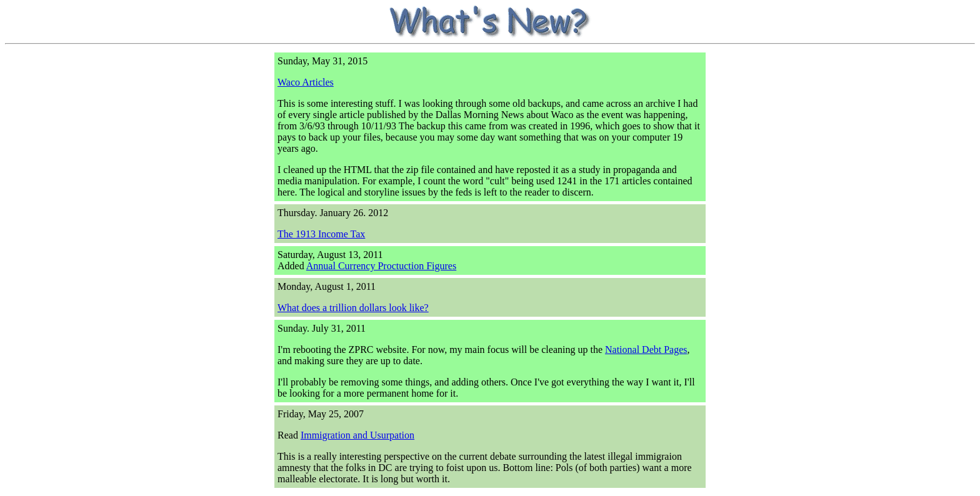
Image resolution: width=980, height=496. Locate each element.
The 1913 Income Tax (321, 234)
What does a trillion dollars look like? (353, 308)
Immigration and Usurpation (357, 435)
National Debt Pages (646, 350)
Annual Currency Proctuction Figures (381, 266)
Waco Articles (306, 82)
